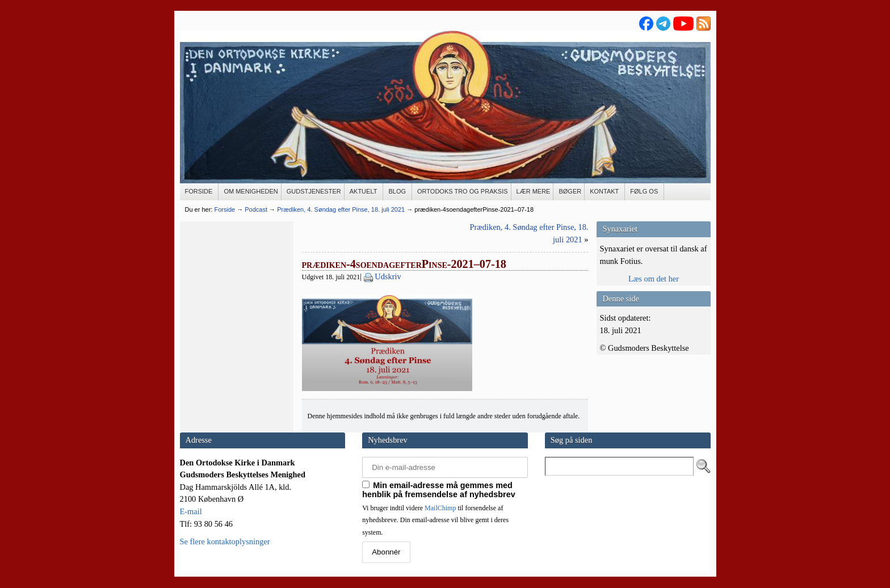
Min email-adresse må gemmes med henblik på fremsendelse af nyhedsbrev (439, 490)
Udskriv (388, 276)
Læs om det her (654, 279)
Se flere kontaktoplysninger (225, 541)
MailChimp (440, 508)
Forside (224, 209)
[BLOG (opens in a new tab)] (398, 192)
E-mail (191, 511)
